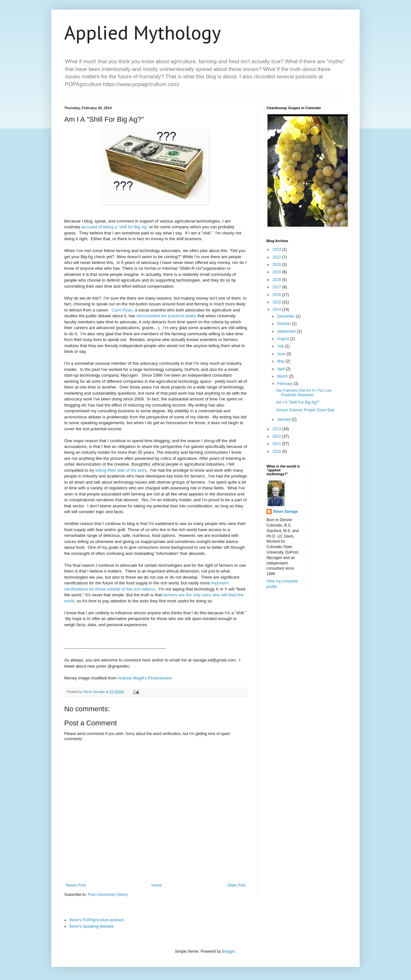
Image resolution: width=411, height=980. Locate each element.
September (287, 331)
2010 (277, 451)
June (282, 354)
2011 (277, 444)
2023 (277, 249)
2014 (277, 310)
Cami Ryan (122, 310)
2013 (277, 429)
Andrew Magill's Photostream (145, 678)
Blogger (228, 951)
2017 (277, 287)
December (287, 316)
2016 (277, 295)
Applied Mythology (143, 32)
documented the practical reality (166, 316)
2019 (277, 272)
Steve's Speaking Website (91, 926)
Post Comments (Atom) (108, 895)
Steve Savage (285, 512)
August (284, 339)
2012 (277, 436)
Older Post (236, 885)
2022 (277, 257)
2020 (277, 265)
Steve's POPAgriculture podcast (96, 920)
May (281, 361)
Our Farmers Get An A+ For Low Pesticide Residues (304, 393)
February (285, 384)
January (284, 419)
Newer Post (76, 885)
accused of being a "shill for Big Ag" (115, 227)
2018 (277, 280)
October (284, 324)
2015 (277, 302)
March (283, 376)
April (281, 369)
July (281, 346)
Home (157, 885)
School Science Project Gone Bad (305, 410)
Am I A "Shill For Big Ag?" (298, 402)
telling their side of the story (120, 470)
